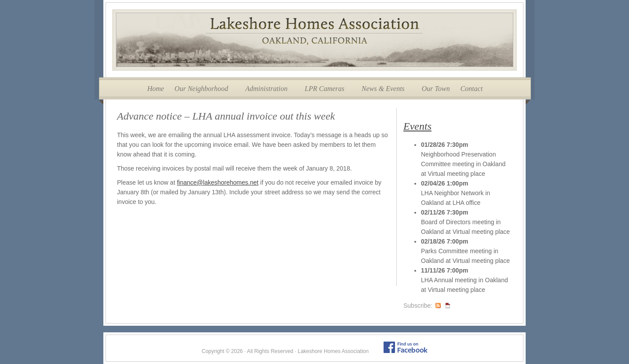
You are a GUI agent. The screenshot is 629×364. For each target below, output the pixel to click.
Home (156, 89)
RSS (438, 306)
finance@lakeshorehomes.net (218, 182)
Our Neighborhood (201, 89)
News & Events (383, 89)
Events (417, 126)
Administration (267, 89)
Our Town (436, 89)
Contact (472, 89)
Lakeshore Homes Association (314, 40)
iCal (448, 306)
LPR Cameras (325, 89)
